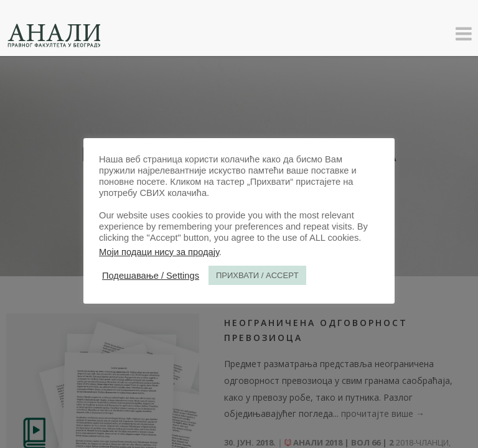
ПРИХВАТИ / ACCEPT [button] (257, 275)
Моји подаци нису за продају (159, 252)
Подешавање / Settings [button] (151, 276)
